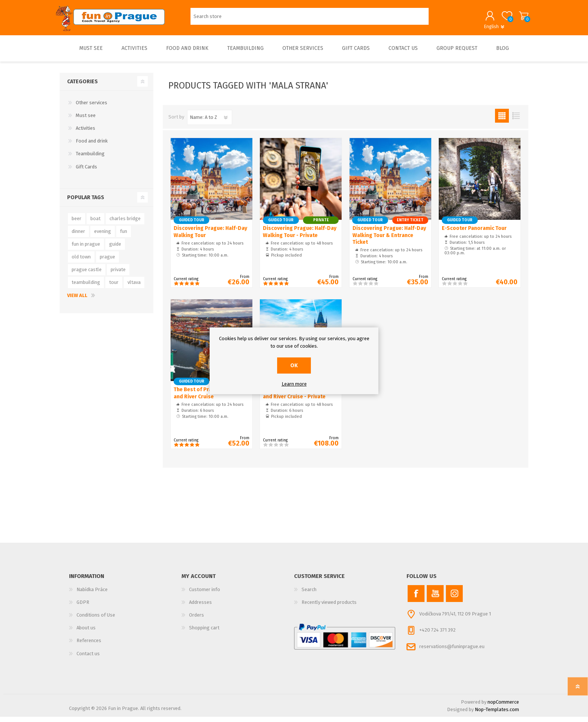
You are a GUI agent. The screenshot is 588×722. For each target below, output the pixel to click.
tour (114, 287)
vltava (134, 287)
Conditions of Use (96, 620)
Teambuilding (90, 159)
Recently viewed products (329, 607)
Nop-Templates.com (497, 715)
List (516, 121)
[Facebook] (416, 599)
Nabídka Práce (92, 595)
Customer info (205, 595)
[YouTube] (435, 599)
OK (294, 366)
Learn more (294, 384)
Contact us (88, 659)
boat (95, 224)
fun (124, 236)
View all (77, 301)
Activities (85, 133)
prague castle (87, 275)
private (118, 275)
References (89, 646)
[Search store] (310, 19)
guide (115, 249)
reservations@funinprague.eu (452, 652)
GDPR (83, 607)
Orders (196, 620)
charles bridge (125, 224)
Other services (91, 108)
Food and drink (92, 146)
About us (86, 633)
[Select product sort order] (210, 123)
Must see (86, 121)
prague (107, 262)
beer (76, 224)
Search (309, 595)
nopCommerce (503, 707)
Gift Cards (86, 172)
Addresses (200, 607)
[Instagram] (454, 599)
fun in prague (86, 249)
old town (81, 262)
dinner (78, 236)
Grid (502, 121)
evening (103, 236)
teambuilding (86, 287)
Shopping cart (520, 18)
